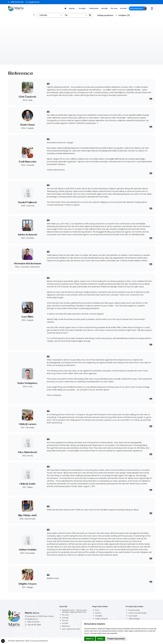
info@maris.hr (33, 2)
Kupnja (73, 8)
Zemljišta (99, 616)
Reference (66, 626)
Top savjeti (133, 616)
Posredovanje (134, 610)
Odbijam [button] (100, 639)
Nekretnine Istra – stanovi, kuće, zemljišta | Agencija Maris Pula (75, 611)
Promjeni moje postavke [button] (116, 639)
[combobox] (51, 15)
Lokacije (104, 8)
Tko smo (114, 8)
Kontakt (123, 8)
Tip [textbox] (66, 15)
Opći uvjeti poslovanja (71, 629)
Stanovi (98, 613)
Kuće (97, 610)
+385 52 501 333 (16, 2)
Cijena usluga (134, 619)
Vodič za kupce (101, 619)
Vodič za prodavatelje (137, 613)
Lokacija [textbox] (43, 15)
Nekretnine (94, 8)
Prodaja (83, 8)
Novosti (65, 620)
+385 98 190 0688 (34, 625)
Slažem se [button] (90, 639)
